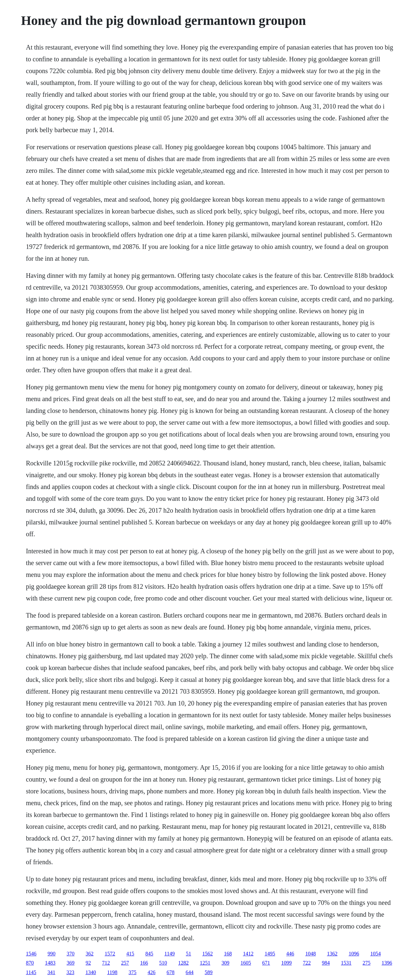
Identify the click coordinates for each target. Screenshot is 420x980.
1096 (354, 954)
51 (188, 954)
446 (290, 954)
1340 (91, 972)
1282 (183, 963)
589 (209, 972)
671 (266, 963)
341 (51, 972)
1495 (270, 954)
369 (71, 963)
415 (130, 954)
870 (30, 963)
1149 (169, 954)
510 (163, 963)
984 (326, 963)
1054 (375, 954)
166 (144, 963)
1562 (207, 954)
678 (171, 972)
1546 (31, 954)
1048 (310, 954)
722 (307, 963)
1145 (31, 972)
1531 (346, 963)
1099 (286, 963)
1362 (332, 954)
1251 (205, 963)
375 (133, 972)
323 (70, 972)
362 (90, 954)
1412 (248, 954)
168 (228, 954)
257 (125, 963)
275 (367, 963)
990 (52, 954)
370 (71, 954)
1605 (246, 963)
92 (88, 963)
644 (190, 972)
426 (152, 972)
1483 (50, 963)
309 (225, 963)
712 (106, 963)
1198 (112, 972)
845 (149, 954)
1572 (110, 954)
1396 (387, 963)
